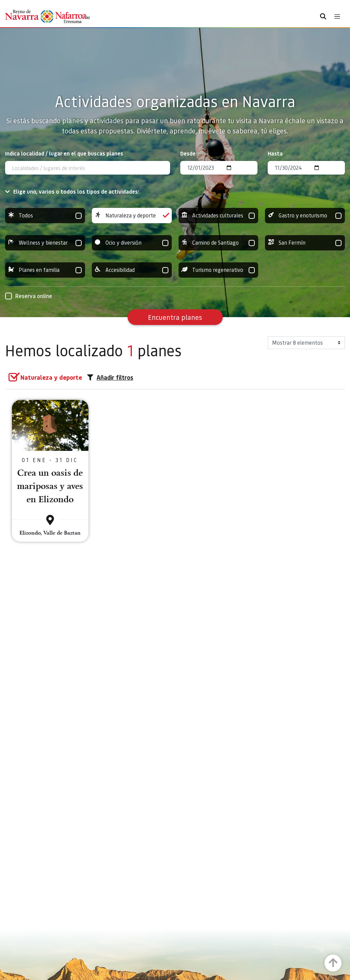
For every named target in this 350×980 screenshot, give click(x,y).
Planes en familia (45, 270)
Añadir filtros (110, 377)
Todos (45, 216)
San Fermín (305, 243)
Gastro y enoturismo (305, 216)
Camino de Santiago (219, 243)
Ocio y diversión (132, 243)
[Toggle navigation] (337, 17)
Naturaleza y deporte (132, 216)
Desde (188, 153)
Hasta (275, 153)
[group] (45, 216)
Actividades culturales (219, 216)
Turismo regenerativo (219, 270)
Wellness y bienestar (45, 243)
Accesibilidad (132, 270)
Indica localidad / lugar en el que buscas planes (64, 153)
